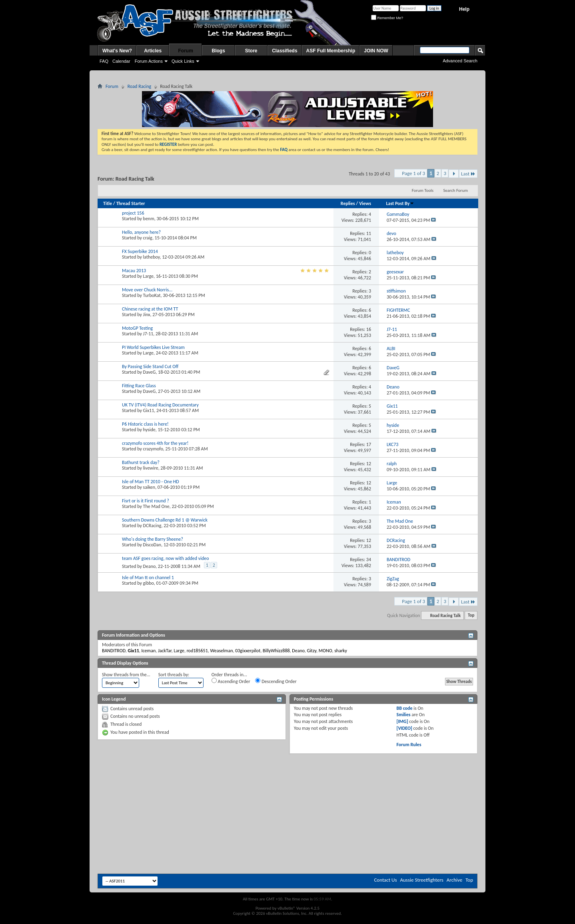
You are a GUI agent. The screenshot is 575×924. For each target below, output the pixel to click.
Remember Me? (387, 18)
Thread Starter (131, 203)
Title (108, 203)
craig (148, 238)
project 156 (133, 213)
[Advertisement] (287, 778)
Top (471, 616)
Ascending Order (231, 681)
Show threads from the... (126, 675)
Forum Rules (409, 745)
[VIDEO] (404, 728)
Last (468, 174)
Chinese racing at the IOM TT (150, 309)
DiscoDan (152, 545)
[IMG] (402, 721)
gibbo (149, 583)
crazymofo (153, 449)
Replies (348, 203)
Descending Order (276, 681)
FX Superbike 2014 (140, 251)
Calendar (121, 61)
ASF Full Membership (331, 51)
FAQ (104, 61)
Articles (153, 51)
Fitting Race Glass (139, 386)
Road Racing (139, 86)
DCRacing (152, 526)
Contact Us (385, 880)
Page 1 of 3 (413, 173)
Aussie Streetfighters (422, 880)
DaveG (150, 372)
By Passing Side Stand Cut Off (150, 366)
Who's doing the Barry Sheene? (153, 539)
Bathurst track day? (141, 462)
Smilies (403, 715)
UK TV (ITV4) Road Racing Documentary (160, 405)
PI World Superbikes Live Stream (153, 347)
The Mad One (156, 506)
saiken (149, 487)
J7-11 (148, 334)
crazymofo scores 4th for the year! (155, 443)
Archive (454, 880)
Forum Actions (149, 61)
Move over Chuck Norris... (147, 290)
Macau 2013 (134, 271)
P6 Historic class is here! (145, 424)
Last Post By (400, 203)
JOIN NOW (376, 51)
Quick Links (183, 61)
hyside (149, 430)
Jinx (147, 315)
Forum (186, 51)
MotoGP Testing (137, 328)
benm (149, 219)
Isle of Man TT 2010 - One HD (151, 482)
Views (365, 203)
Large (148, 276)
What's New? (117, 51)
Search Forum (456, 190)
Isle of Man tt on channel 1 (148, 577)
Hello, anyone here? (141, 232)
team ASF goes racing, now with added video (166, 558)
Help (464, 9)
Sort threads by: (174, 675)
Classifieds (285, 51)
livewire (151, 468)
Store (251, 51)
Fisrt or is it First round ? (146, 501)
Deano (150, 566)
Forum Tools (423, 190)
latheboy (152, 257)
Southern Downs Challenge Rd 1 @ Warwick (165, 520)
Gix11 (149, 410)
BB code (404, 708)
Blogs (219, 51)
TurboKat (152, 295)
